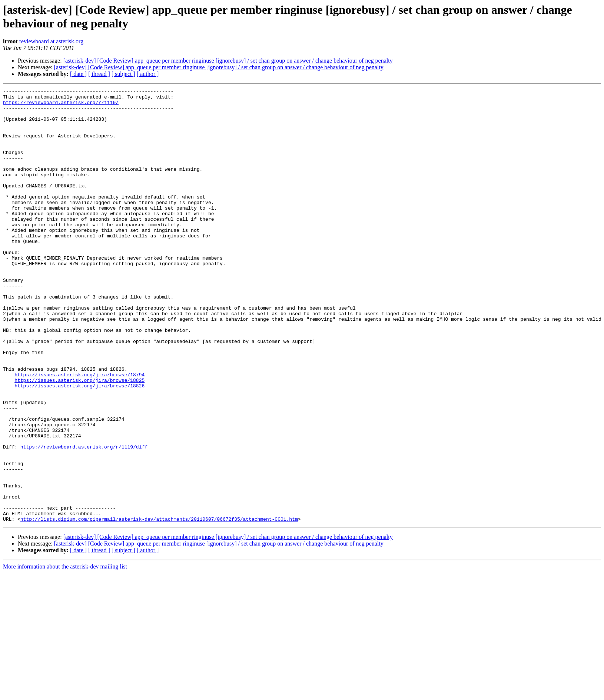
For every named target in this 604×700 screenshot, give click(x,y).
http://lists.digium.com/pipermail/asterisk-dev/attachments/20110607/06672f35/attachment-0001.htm (159, 606)
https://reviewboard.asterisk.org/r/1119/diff (84, 519)
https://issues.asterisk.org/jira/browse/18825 (79, 439)
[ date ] (78, 74)
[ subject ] (123, 74)
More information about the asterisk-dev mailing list (65, 653)
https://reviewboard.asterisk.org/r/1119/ (61, 106)
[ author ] (148, 74)
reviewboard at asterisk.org (51, 41)
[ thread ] (99, 74)
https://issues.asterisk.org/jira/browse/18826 (79, 446)
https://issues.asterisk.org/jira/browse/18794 (79, 432)
